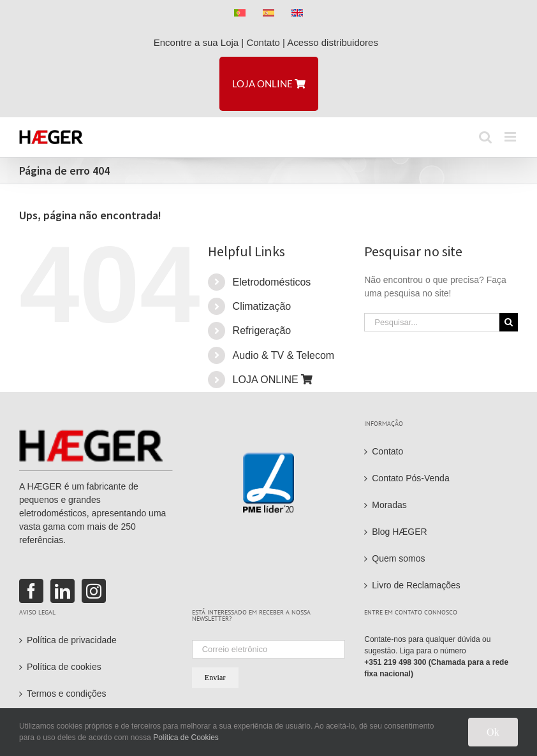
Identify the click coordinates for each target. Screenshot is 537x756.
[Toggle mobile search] (485, 137)
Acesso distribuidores (335, 42)
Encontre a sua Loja (196, 42)
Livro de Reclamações (416, 585)
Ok (493, 732)
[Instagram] (94, 591)
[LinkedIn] (63, 591)
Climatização (262, 306)
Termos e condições (67, 694)
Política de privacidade (72, 640)
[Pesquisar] (509, 322)
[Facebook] (31, 591)
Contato (263, 42)
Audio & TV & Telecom (284, 355)
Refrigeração (262, 331)
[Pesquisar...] (432, 322)
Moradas (389, 505)
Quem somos (398, 558)
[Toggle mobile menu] (511, 137)
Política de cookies (64, 667)
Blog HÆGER (399, 532)
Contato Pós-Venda (410, 478)
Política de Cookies (186, 738)
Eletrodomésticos (272, 282)
